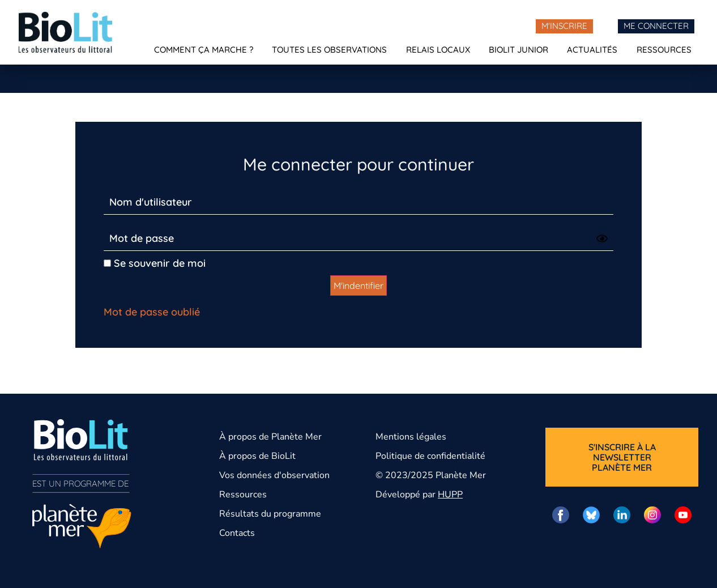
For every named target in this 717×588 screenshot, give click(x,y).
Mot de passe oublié (152, 312)
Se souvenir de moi (155, 263)
